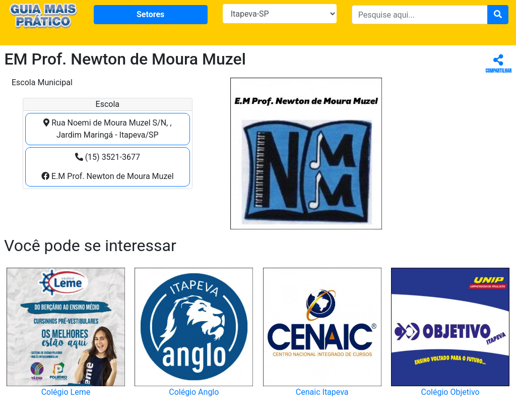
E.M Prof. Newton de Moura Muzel (108, 176)
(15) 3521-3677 (108, 157)
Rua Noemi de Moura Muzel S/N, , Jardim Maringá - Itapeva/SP (107, 129)
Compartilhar (499, 64)
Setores (150, 14)
